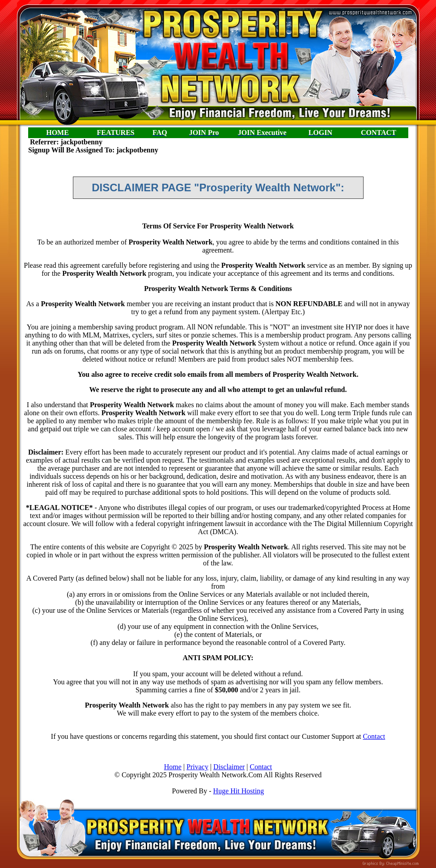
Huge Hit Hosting (239, 791)
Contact (374, 736)
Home (173, 767)
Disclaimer (229, 767)
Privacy (197, 767)
